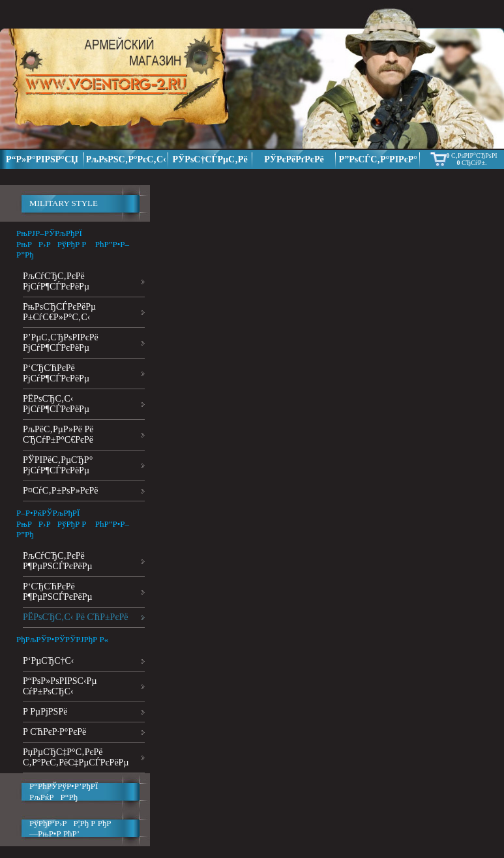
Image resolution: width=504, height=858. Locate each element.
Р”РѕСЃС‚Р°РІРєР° (378, 159)
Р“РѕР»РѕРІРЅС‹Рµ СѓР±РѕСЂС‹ (60, 686)
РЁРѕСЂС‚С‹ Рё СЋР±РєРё (75, 617)
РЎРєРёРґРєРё (294, 159)
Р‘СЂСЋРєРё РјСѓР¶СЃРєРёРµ (56, 373)
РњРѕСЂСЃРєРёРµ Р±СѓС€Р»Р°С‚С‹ (59, 312)
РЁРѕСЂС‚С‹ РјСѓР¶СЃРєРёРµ (56, 404)
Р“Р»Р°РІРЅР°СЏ (42, 159)
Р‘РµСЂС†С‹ (49, 661)
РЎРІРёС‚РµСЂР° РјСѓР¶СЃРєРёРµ (58, 465)
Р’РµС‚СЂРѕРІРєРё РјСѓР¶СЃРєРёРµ (61, 343)
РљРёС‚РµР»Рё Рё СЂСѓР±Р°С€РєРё (58, 435)
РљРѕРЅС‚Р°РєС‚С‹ (126, 159)
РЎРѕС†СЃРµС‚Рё (210, 159)
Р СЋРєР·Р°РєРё (54, 732)
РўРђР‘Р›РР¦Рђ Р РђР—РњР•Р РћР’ (70, 828)
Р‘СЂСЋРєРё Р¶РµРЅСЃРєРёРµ (58, 592)
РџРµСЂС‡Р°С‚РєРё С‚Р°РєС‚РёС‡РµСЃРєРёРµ (76, 757)
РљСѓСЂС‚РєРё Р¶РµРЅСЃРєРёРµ (58, 561)
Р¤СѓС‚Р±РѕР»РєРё (61, 491)
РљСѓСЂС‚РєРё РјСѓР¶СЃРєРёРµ (56, 281)
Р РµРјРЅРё (45, 712)
